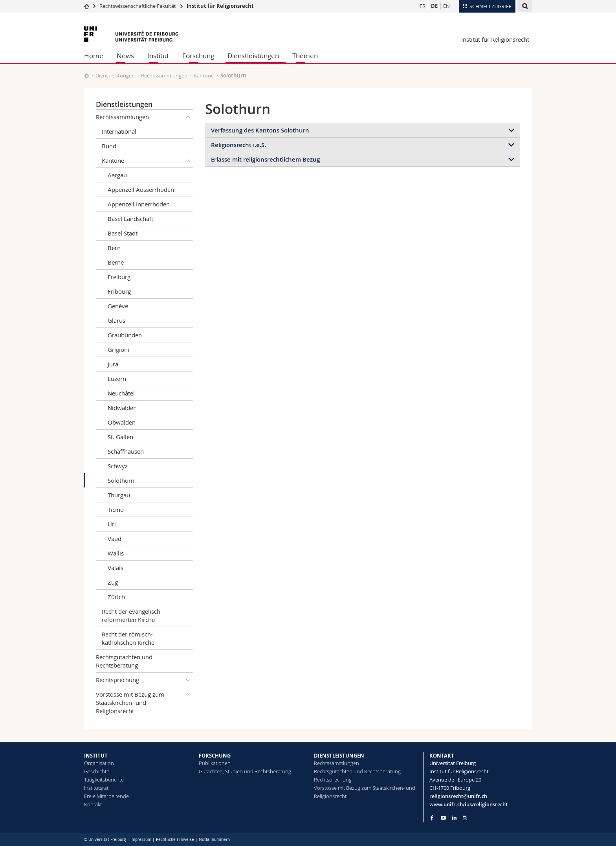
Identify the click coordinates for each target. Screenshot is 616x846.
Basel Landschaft (130, 219)
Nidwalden (122, 408)
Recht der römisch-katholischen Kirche (128, 638)
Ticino (116, 509)
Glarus (116, 320)
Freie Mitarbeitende (106, 796)
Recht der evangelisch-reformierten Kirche (132, 615)
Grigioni (118, 349)
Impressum (141, 840)
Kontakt (93, 804)
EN (446, 6)
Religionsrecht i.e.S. (238, 145)
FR (423, 6)
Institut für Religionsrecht (220, 6)
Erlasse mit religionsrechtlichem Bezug (265, 159)
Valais (115, 568)
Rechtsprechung (145, 680)
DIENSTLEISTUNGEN (339, 756)
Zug (113, 582)
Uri (112, 524)
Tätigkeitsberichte (104, 780)
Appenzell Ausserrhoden (141, 189)
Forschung (198, 56)
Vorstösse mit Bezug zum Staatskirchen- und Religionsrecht (145, 701)
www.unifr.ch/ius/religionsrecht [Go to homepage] (468, 804)
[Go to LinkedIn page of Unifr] (454, 818)
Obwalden (122, 422)
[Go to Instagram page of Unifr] (465, 818)
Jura (113, 364)
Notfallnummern (214, 840)
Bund (109, 146)
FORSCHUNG (215, 756)
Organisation (99, 763)
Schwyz (118, 466)
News (125, 56)
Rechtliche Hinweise (175, 840)
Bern (114, 248)
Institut (158, 56)
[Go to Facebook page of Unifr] (432, 818)
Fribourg (119, 291)
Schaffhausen (126, 451)
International (119, 131)
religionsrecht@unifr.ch (458, 796)
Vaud (115, 539)
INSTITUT (96, 756)
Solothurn (121, 480)
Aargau (117, 175)
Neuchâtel (121, 393)
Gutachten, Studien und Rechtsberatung (245, 771)
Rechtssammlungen (164, 75)
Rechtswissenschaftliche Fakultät (138, 6)
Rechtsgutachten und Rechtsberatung (124, 661)
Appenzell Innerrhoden (139, 204)
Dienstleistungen (253, 56)
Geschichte (97, 771)
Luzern (117, 379)
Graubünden (125, 335)
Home (94, 56)
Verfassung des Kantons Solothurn (260, 130)
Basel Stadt (123, 233)
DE (434, 6)
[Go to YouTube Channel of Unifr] (443, 818)
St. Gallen (120, 437)
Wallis (116, 553)
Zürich (116, 597)
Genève (118, 306)
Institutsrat (96, 788)
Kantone (204, 75)
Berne (116, 262)
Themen (305, 56)
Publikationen (215, 763)
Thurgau (119, 495)
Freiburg (119, 277)
